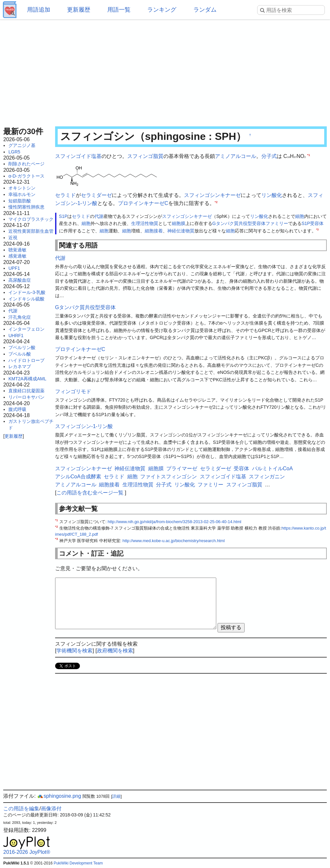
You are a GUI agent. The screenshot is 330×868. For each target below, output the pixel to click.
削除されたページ (26, 164)
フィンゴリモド (73, 391)
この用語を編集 (21, 809)
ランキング (162, 10)
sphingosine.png (59, 796)
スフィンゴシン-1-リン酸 (84, 426)
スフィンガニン (267, 477)
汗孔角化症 (20, 317)
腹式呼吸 (17, 409)
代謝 (13, 311)
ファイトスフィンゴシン (169, 477)
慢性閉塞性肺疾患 (26, 207)
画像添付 (51, 809)
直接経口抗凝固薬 (26, 391)
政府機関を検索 (115, 651)
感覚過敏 (17, 256)
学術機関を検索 (74, 651)
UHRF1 (16, 336)
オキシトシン (22, 188)
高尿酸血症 (20, 280)
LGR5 (14, 152)
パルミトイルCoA (272, 468)
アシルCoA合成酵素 (78, 477)
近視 (13, 238)
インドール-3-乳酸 (27, 292)
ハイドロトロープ (26, 360)
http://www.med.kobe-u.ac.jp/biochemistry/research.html (174, 541)
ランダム (205, 10)
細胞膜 (179, 223)
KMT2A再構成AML (27, 379)
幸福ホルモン (22, 194)
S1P (63, 216)
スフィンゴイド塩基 (78, 156)
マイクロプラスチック (31, 219)
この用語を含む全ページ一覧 (90, 493)
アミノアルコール (236, 156)
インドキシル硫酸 (26, 299)
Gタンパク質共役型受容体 (239, 223)
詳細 (116, 796)
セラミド (65, 195)
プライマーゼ (182, 468)
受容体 (317, 223)
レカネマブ (20, 366)
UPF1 (14, 268)
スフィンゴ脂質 (145, 156)
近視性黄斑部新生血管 (31, 231)
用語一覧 (119, 10)
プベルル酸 (20, 354)
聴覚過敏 (17, 250)
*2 (216, 202)
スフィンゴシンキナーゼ (212, 195)
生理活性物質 (145, 223)
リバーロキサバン (26, 397)
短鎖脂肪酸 (20, 201)
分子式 (269, 156)
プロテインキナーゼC (143, 203)
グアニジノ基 (22, 145)
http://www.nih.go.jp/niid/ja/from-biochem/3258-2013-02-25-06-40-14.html (175, 522)
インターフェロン (26, 329)
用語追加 (39, 10)
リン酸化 (272, 195)
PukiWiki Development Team (78, 863)
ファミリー (277, 223)
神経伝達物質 (181, 231)
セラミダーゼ (96, 195)
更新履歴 (79, 10)
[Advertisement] (165, 71)
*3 (317, 229)
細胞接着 (154, 231)
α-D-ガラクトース (26, 176)
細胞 (300, 216)
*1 (309, 155)
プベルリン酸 (22, 347)
